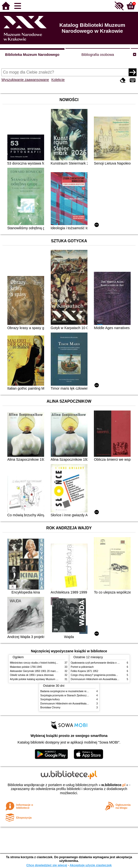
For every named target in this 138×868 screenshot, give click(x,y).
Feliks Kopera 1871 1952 (85, 671)
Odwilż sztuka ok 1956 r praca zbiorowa (32, 675)
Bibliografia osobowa (98, 55)
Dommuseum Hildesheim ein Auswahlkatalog (96, 679)
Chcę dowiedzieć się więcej (47, 865)
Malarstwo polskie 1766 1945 (26, 667)
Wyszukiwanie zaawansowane (25, 80)
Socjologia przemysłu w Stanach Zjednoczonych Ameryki (72, 695)
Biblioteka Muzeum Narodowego (32, 55)
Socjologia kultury (50, 699)
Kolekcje (58, 80)
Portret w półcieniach (82, 667)
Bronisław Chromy (50, 708)
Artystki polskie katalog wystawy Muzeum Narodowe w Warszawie (46, 679)
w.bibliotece (113, 785)
